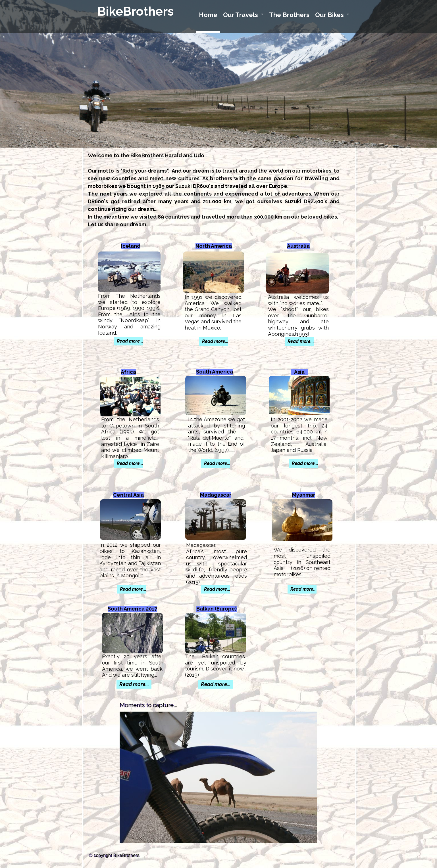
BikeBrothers (136, 11)
